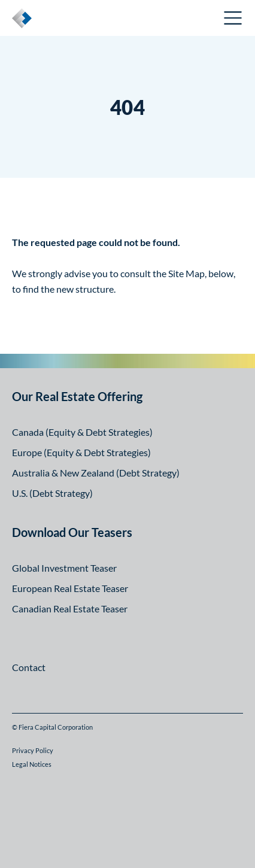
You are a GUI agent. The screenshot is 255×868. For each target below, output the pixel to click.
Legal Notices (32, 764)
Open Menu (233, 18)
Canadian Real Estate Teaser (70, 608)
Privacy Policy (33, 750)
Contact (29, 667)
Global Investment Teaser (64, 568)
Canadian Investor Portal (155, 19)
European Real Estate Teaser (70, 588)
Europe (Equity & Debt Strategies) (81, 452)
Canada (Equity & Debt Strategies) (82, 432)
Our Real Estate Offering (77, 396)
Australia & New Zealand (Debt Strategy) (96, 473)
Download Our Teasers (72, 532)
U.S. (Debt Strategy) (52, 493)
